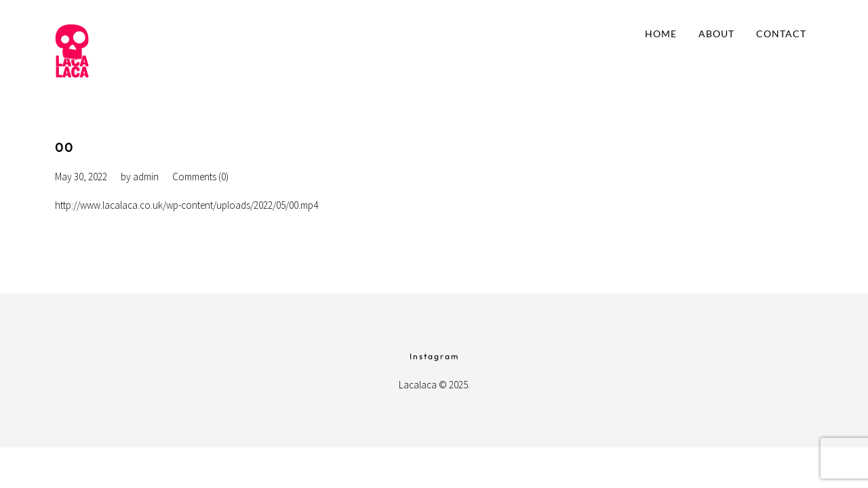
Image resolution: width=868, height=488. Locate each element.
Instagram (434, 356)
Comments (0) (200, 177)
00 (64, 147)
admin (146, 177)
